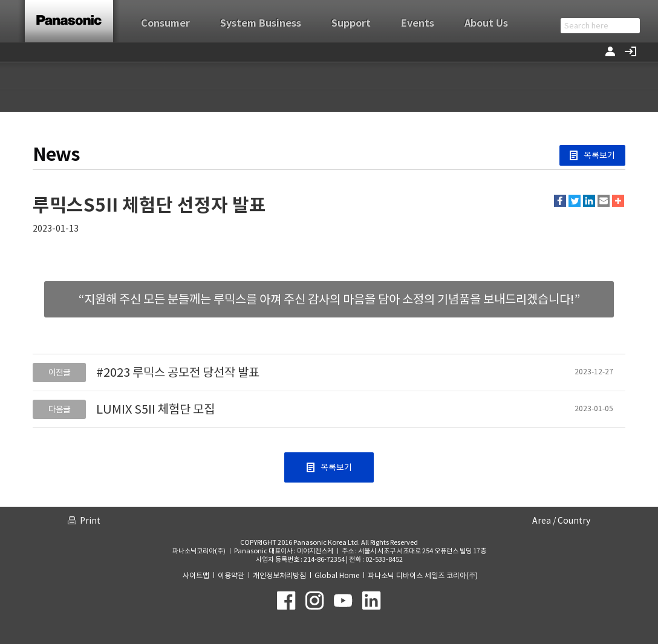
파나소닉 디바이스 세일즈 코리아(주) (423, 575)
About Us (486, 23)
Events (418, 23)
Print (90, 521)
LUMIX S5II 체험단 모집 (155, 409)
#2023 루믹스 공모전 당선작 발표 (178, 372)
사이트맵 (196, 575)
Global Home (337, 575)
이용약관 (231, 575)
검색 (632, 26)
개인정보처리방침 (279, 575)
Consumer (165, 23)
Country (574, 521)
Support (351, 23)
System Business (261, 23)
